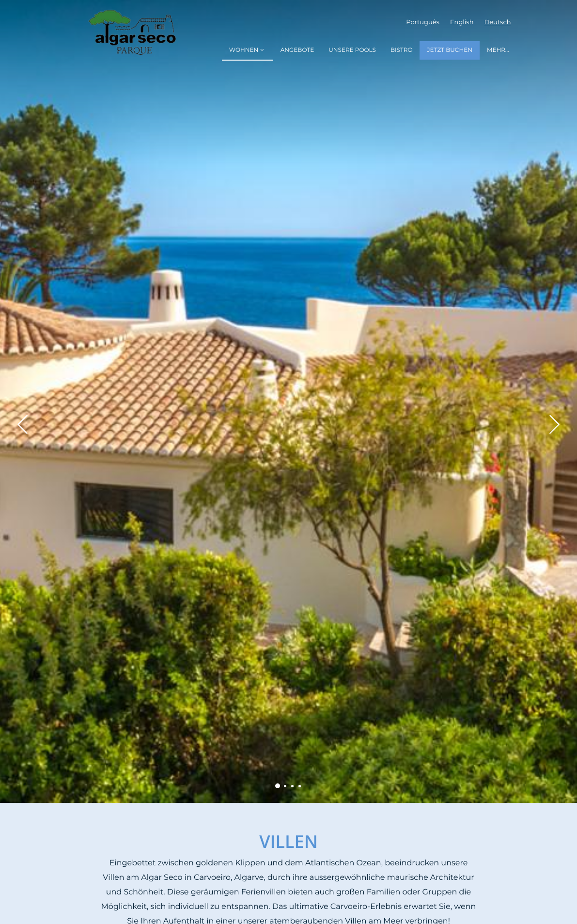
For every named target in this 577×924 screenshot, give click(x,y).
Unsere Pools (352, 50)
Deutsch (498, 23)
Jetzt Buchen (449, 50)
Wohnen (248, 50)
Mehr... (498, 50)
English (462, 23)
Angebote (297, 50)
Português (423, 23)
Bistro (402, 50)
